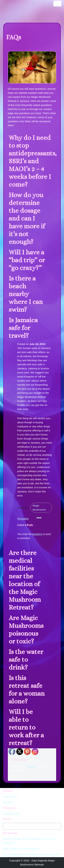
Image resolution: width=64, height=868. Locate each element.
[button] (32, 161)
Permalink (29, 518)
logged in (37, 534)
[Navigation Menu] (57, 4)
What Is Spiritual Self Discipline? (21, 849)
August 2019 (10, 797)
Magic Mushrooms (39, 508)
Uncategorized (11, 814)
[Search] (28, 826)
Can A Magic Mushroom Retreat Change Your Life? (32, 854)
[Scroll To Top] (58, 860)
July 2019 (8, 802)
